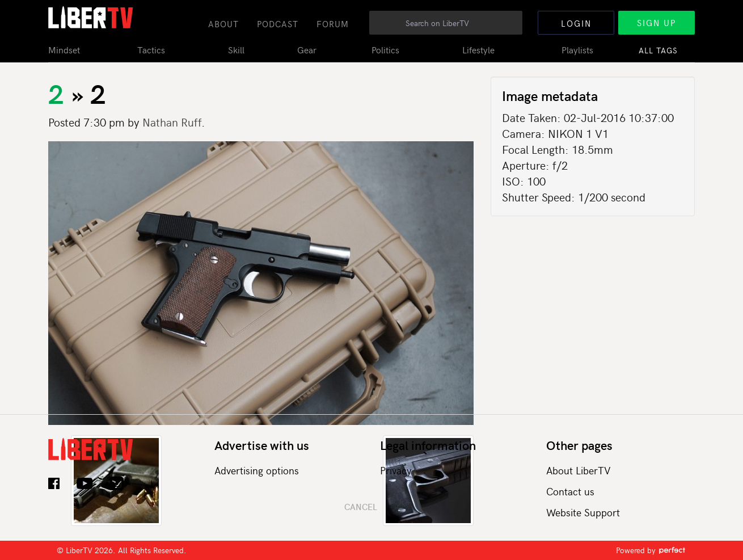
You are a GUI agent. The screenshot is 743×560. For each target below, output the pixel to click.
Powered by (651, 550)
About (223, 24)
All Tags (658, 50)
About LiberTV (579, 470)
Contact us (570, 491)
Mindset (64, 49)
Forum (333, 24)
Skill (236, 49)
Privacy (396, 470)
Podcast (278, 24)
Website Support (583, 512)
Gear (307, 49)
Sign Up (657, 23)
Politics (385, 49)
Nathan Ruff (172, 122)
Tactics (151, 49)
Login (576, 23)
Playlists (577, 49)
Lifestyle (478, 49)
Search (514, 29)
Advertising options (257, 470)
